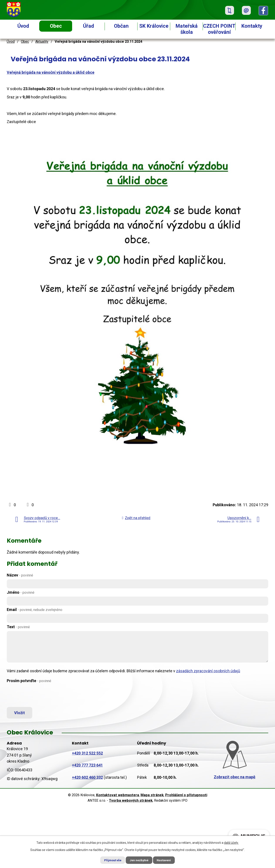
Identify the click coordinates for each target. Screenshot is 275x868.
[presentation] (40, 695)
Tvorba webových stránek (131, 801)
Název (20, 575)
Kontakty (252, 26)
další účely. (231, 842)
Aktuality (42, 42)
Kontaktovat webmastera (118, 796)
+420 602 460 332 (87, 778)
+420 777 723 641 (87, 766)
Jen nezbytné (139, 860)
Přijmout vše (111, 860)
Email (35, 610)
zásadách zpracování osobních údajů (208, 671)
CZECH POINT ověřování (219, 29)
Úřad (88, 26)
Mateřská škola (187, 29)
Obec (56, 26)
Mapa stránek (152, 796)
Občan (121, 26)
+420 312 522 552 (87, 754)
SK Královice (154, 26)
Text (18, 627)
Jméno (21, 592)
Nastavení (166, 860)
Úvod (23, 26)
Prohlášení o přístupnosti (186, 796)
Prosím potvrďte (29, 681)
